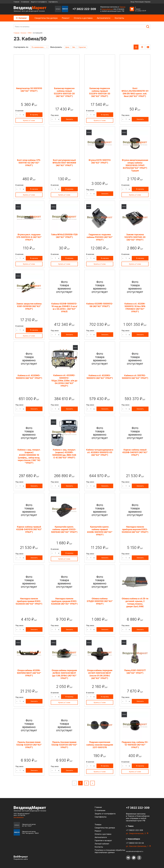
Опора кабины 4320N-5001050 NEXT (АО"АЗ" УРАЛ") (29, 673)
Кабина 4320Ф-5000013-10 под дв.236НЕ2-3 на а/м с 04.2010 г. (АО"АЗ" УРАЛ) (64, 308)
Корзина (148, 2)
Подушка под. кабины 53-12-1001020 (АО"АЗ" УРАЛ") (135, 745)
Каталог (21, 18)
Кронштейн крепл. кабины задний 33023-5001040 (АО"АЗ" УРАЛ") (64, 529)
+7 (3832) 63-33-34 (135, 843)
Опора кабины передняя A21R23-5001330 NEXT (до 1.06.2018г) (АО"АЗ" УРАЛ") (64, 674)
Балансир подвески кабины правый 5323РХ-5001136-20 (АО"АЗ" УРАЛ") (100, 92)
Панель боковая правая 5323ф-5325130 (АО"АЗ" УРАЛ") (64, 745)
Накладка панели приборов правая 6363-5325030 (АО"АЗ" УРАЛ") (29, 601)
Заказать (69, 119)
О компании (25, 2)
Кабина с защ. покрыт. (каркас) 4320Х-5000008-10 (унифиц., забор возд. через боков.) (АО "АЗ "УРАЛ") (29, 456)
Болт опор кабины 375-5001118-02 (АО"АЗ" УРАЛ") (29, 163)
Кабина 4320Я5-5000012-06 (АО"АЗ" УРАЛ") (100, 305)
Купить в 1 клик (29, 120)
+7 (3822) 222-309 (134, 830)
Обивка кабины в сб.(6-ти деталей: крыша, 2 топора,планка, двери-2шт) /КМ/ (135, 602)
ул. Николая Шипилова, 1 (137, 846)
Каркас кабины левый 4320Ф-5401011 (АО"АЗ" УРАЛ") (135, 452)
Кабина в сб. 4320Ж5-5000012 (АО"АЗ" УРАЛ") (29, 377)
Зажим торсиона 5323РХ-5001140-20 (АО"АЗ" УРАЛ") (135, 237)
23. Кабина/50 (38, 33)
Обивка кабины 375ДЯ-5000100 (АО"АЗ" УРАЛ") (100, 601)
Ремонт (66, 18)
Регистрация (139, 2)
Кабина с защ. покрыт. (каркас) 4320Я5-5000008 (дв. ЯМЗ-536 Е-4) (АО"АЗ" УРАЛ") (64, 454)
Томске (122, 7)
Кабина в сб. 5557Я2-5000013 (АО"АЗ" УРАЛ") (135, 377)
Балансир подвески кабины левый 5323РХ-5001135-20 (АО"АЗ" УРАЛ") (64, 92)
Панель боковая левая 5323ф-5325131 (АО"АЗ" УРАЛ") (29, 745)
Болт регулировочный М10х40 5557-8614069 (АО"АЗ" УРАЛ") (64, 163)
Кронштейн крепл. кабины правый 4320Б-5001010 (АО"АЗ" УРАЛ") (100, 531)
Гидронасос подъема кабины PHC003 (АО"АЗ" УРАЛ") (100, 237)
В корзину (34, 115)
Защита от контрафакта (39, 2)
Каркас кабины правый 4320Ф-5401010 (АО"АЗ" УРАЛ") (29, 529)
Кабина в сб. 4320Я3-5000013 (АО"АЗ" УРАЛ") (100, 377)
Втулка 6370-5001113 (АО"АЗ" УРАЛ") (100, 161)
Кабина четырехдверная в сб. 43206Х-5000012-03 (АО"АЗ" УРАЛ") (100, 452)
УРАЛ (30, 33)
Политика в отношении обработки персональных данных (110, 851)
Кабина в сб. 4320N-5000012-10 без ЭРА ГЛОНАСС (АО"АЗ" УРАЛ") (135, 308)
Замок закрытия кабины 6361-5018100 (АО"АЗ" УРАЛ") (29, 306)
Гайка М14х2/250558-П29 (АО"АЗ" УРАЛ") (64, 236)
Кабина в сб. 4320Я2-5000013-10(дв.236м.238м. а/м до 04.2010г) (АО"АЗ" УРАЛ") (64, 381)
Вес (74, 47)
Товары (98, 824)
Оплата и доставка (83, 18)
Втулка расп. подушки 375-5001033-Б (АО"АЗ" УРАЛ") (29, 237)
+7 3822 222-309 (84, 9)
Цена (67, 47)
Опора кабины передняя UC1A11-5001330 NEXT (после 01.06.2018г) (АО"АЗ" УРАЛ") (100, 674)
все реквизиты (19, 817)
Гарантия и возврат (103, 840)
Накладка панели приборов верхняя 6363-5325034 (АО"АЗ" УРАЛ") (135, 529)
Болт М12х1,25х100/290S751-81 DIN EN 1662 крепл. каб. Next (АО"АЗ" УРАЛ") (135, 92)
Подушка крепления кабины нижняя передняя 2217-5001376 (100, 745)
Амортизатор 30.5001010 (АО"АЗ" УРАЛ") (29, 90)
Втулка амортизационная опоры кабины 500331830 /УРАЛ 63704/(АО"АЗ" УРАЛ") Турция (135, 165)
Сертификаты (53, 2)
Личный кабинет (102, 844)
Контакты (119, 18)
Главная (16, 2)
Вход (132, 2)
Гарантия (82, 47)
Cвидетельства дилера (46, 18)
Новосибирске (107, 9)
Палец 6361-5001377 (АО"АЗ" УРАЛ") (135, 672)
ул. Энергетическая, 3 (136, 833)
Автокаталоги (104, 18)
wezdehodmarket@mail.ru (135, 851)
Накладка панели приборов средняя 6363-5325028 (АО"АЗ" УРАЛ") (64, 601)
